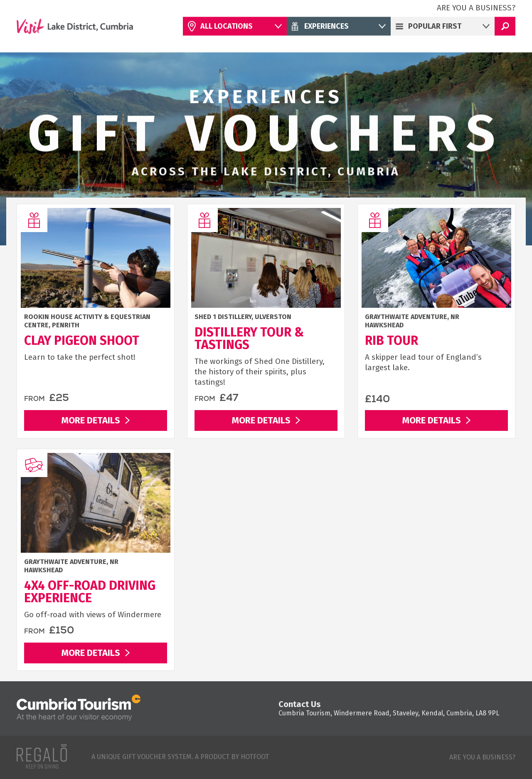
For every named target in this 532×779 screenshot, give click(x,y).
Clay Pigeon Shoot (82, 341)
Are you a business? (476, 8)
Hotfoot (255, 757)
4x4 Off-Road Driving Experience (90, 592)
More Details (91, 420)
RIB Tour (392, 341)
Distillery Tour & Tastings (249, 339)
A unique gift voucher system (142, 757)
